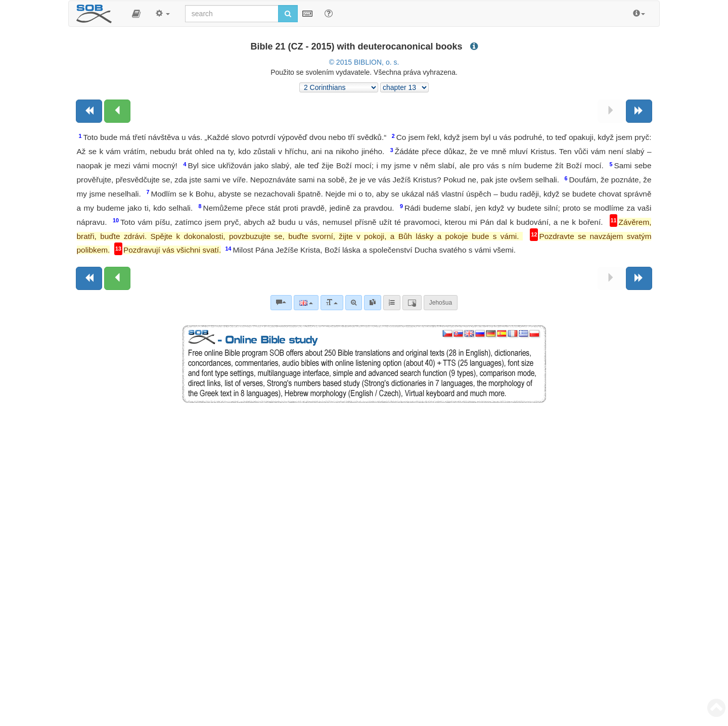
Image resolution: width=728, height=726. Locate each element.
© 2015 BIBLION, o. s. (364, 62)
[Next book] (639, 111)
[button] (136, 14)
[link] (373, 303)
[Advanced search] (354, 303)
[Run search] (288, 14)
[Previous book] (89, 111)
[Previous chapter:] (117, 111)
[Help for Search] (329, 13)
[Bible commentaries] (281, 303)
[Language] (306, 303)
